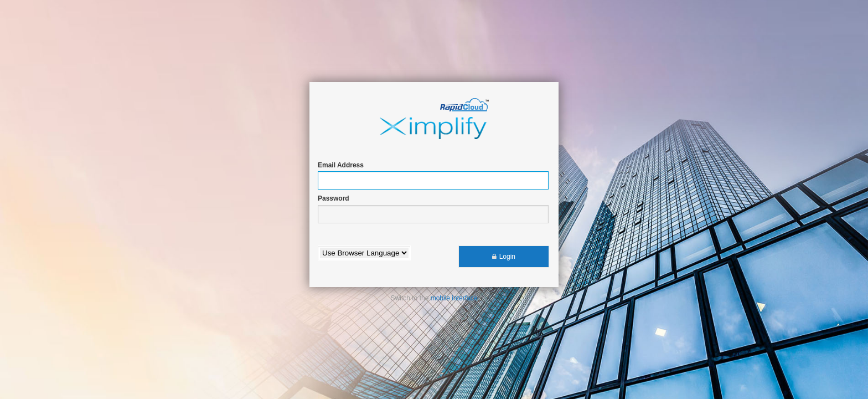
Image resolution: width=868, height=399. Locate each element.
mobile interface (454, 298)
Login (507, 257)
